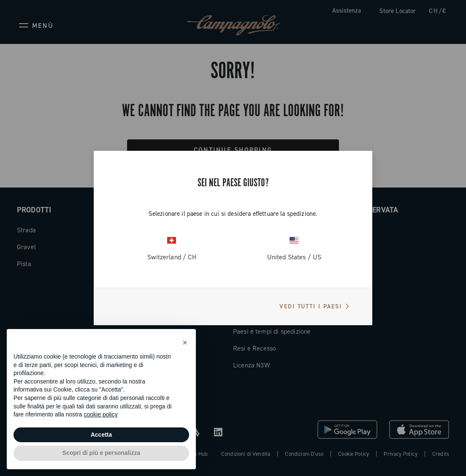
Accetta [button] (102, 435)
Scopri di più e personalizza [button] (101, 453)
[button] (185, 343)
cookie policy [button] (101, 414)
